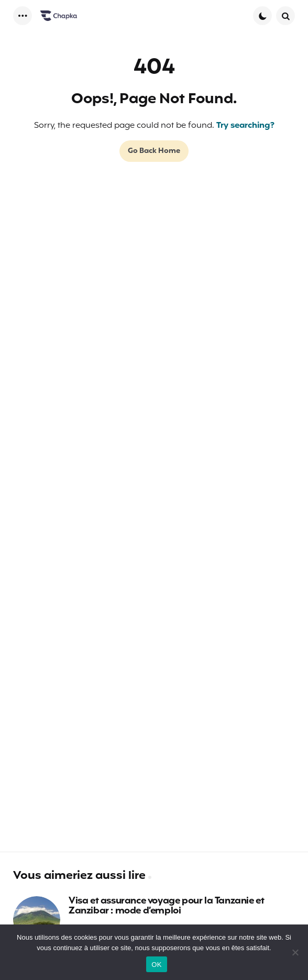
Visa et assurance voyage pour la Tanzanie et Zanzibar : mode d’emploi (166, 907)
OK (156, 965)
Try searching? (245, 126)
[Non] (295, 952)
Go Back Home (154, 151)
